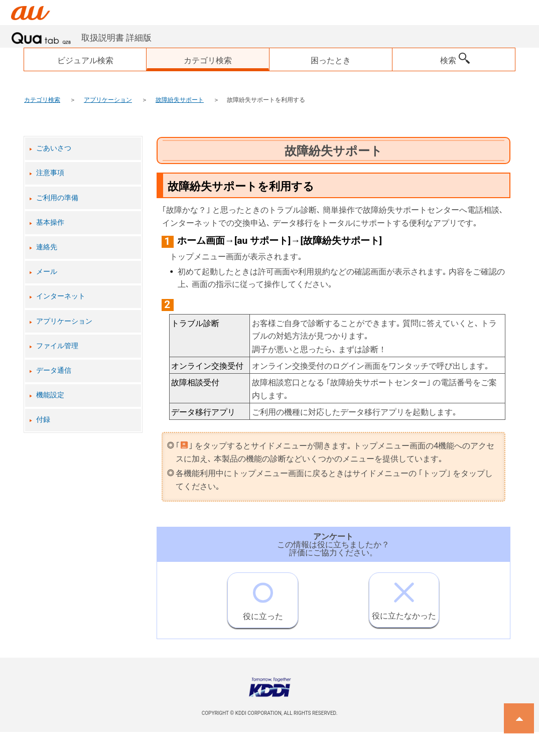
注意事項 (50, 173)
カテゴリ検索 (42, 100)
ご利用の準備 (57, 198)
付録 (43, 420)
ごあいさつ (54, 148)
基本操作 (50, 222)
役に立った (263, 597)
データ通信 (54, 370)
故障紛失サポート (180, 100)
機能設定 (50, 395)
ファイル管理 (57, 346)
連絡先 (47, 247)
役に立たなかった (404, 597)
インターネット (61, 296)
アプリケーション (108, 100)
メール (47, 272)
